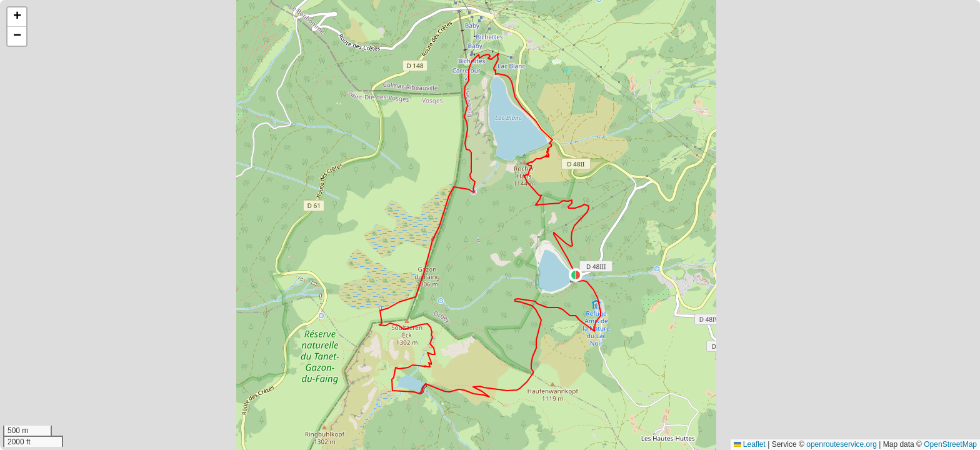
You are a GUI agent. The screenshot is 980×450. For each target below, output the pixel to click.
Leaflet (750, 444)
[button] (576, 275)
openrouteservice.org (842, 444)
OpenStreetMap (950, 444)
